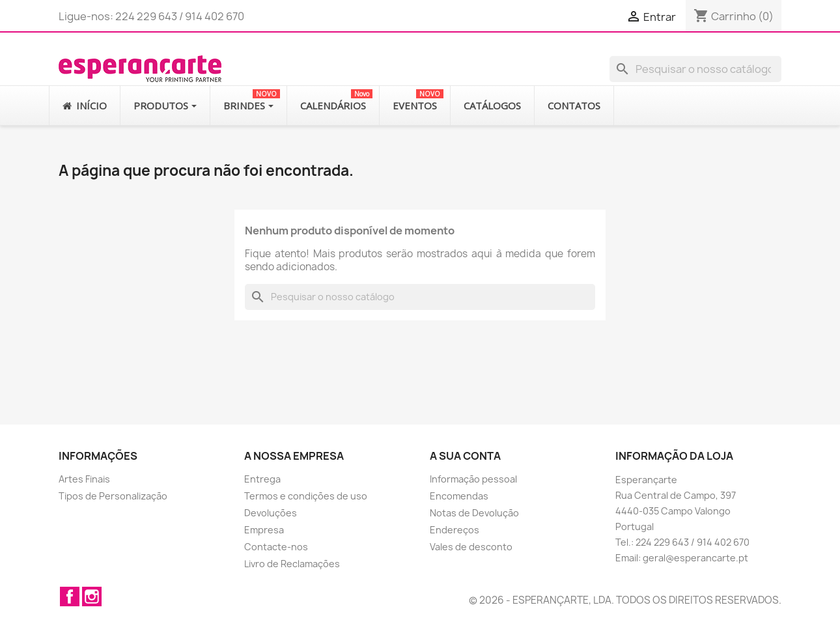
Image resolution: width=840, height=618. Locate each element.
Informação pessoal (473, 479)
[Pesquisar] (695, 69)
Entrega (262, 479)
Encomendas (459, 496)
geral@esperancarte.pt (695, 558)
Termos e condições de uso (306, 496)
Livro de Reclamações (292, 564)
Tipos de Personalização (113, 496)
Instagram (92, 597)
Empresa (264, 530)
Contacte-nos (276, 547)
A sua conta (465, 456)
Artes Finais (84, 479)
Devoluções (271, 513)
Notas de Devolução (474, 513)
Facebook (70, 597)
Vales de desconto (471, 547)
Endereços (455, 530)
